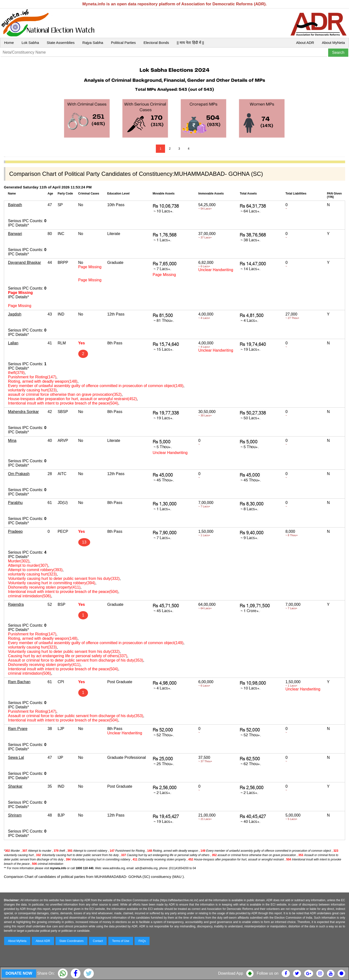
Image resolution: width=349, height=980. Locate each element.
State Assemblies (61, 43)
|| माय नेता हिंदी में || (190, 43)
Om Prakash (19, 474)
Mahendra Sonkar (23, 412)
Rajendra (16, 604)
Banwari (15, 234)
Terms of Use (121, 941)
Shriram (15, 815)
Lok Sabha (30, 43)
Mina (12, 441)
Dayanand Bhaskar (24, 263)
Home (9, 43)
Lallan (13, 343)
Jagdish (15, 314)
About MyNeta (333, 43)
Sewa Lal (16, 757)
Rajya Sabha (93, 43)
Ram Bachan (19, 682)
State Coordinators (71, 941)
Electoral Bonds (156, 43)
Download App (231, 973)
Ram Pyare (18, 729)
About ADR (305, 43)
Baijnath (15, 205)
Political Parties (123, 43)
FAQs (142, 941)
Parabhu (15, 503)
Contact (98, 941)
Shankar (15, 786)
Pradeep (15, 531)
